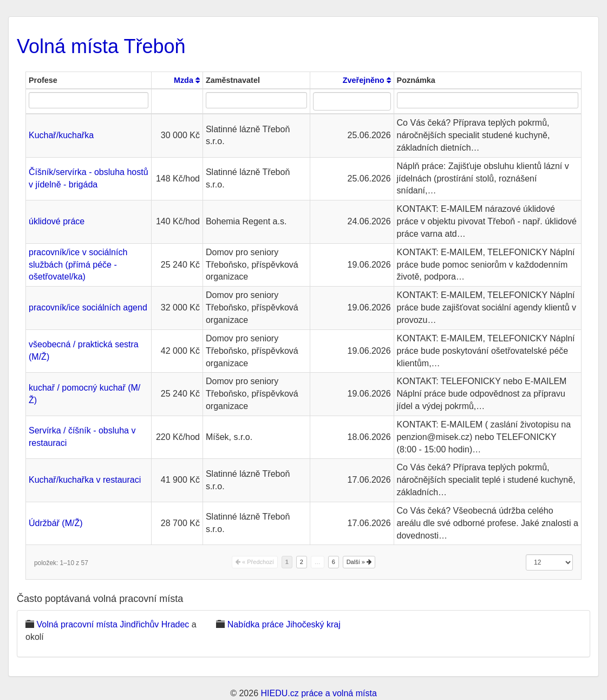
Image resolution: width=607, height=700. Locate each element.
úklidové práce (57, 221)
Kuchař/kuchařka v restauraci (85, 480)
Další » (359, 562)
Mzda (187, 80)
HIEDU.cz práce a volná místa (318, 693)
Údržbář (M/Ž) (56, 523)
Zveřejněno (367, 80)
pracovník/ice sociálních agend (88, 307)
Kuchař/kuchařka (61, 135)
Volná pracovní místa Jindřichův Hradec (113, 624)
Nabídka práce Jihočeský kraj (284, 624)
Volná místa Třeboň (101, 46)
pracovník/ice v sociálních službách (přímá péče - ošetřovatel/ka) (78, 265)
